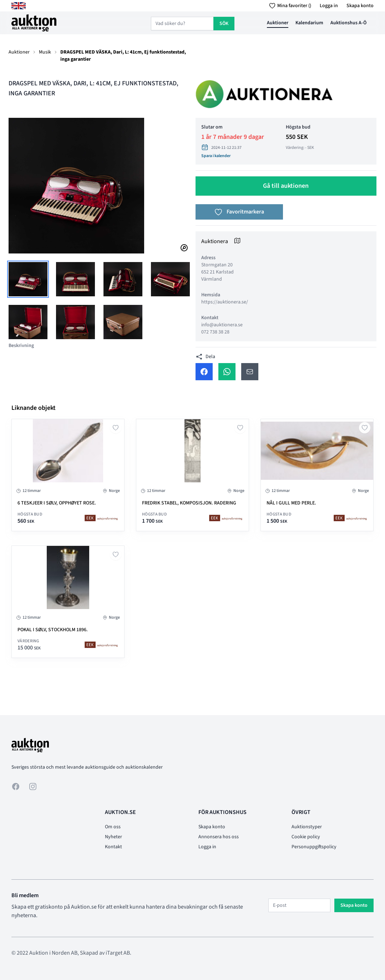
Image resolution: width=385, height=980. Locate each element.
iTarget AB (118, 953)
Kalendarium (309, 23)
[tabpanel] (99, 186)
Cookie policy (306, 837)
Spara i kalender (216, 156)
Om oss (113, 827)
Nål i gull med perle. (291, 503)
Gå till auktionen (286, 186)
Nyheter (113, 837)
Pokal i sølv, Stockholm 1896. (53, 630)
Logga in (329, 6)
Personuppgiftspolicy (314, 847)
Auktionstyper (307, 827)
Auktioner (278, 23)
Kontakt (113, 847)
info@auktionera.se (222, 325)
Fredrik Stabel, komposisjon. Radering (189, 503)
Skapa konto (360, 6)
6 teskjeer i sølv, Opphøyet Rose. (57, 503)
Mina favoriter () (289, 6)
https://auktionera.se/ (225, 302)
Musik (45, 52)
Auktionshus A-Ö (348, 23)
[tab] (28, 279)
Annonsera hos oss (219, 837)
